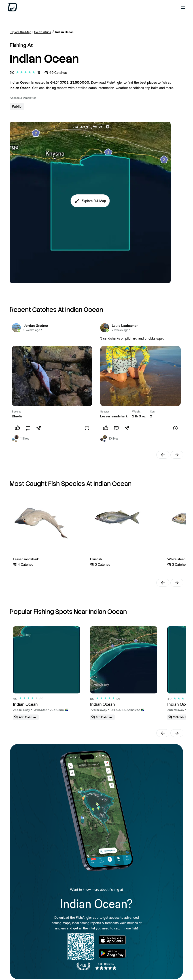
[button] (90, 201)
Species (17, 412)
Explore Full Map (94, 201)
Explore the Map (20, 32)
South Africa (43, 32)
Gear (153, 412)
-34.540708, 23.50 (92, 127)
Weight (136, 412)
